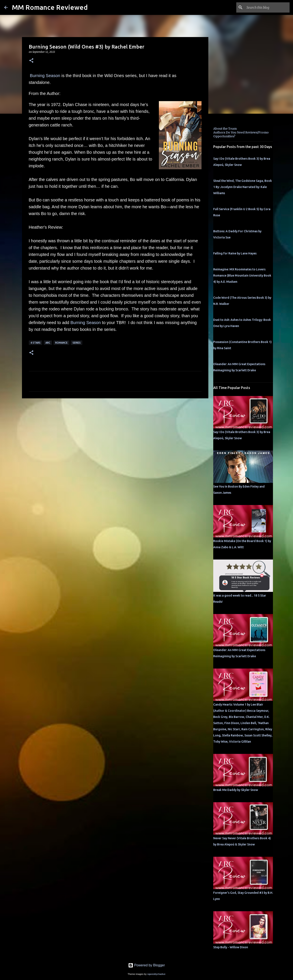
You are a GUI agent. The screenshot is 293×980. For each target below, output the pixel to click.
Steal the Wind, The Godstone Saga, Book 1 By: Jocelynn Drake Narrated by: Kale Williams (243, 187)
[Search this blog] (267, 7)
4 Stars (36, 343)
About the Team (225, 129)
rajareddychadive (156, 974)
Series (77, 343)
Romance (61, 343)
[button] (31, 61)
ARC (48, 343)
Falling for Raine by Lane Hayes (235, 253)
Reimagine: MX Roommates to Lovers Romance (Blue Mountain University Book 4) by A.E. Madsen (242, 275)
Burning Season (45, 76)
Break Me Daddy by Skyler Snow (236, 790)
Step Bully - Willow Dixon (231, 947)
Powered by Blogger (147, 965)
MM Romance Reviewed (50, 7)
